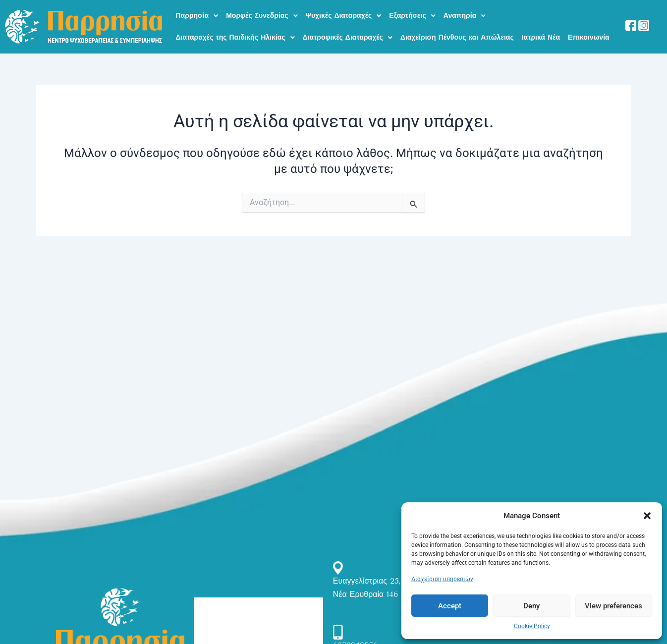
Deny (531, 606)
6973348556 (355, 636)
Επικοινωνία (589, 30)
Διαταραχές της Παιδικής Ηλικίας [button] (235, 30)
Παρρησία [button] (197, 13)
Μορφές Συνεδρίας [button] (262, 13)
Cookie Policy (532, 626)
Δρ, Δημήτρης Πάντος (236, 625)
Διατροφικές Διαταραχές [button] (348, 30)
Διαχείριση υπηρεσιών (442, 579)
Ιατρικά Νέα (541, 30)
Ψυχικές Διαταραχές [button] (344, 13)
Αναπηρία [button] (465, 13)
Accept (450, 606)
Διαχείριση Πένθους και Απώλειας (457, 30)
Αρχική (211, 608)
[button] (647, 516)
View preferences (613, 606)
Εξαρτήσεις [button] (412, 13)
